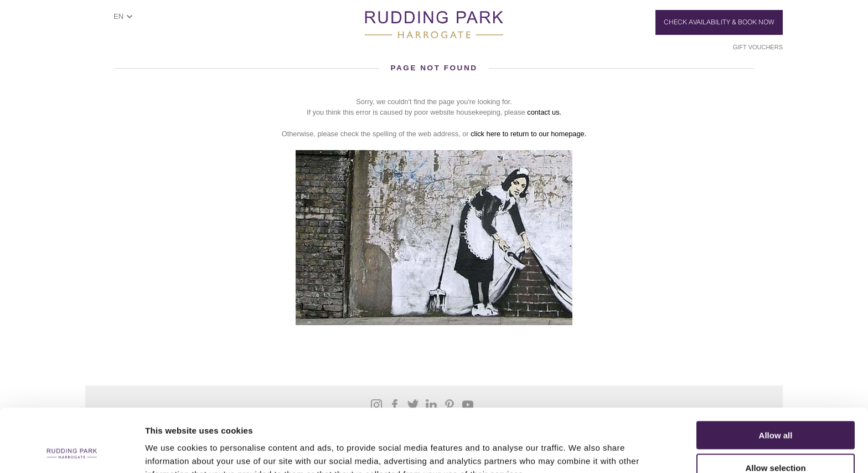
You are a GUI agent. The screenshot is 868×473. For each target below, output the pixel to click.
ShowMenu (94, 20)
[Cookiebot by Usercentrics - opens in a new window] (72, 451)
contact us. (544, 112)
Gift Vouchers (758, 47)
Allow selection (775, 408)
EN (118, 16)
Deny (776, 441)
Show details (581, 451)
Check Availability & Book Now (719, 22)
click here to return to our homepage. (528, 134)
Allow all (776, 376)
